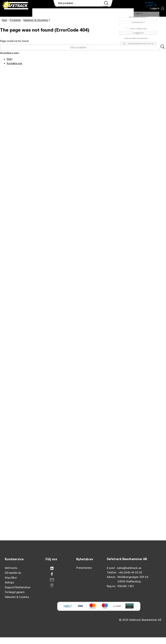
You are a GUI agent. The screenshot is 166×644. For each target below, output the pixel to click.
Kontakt (105, 13)
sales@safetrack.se (129, 568)
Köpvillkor (11, 578)
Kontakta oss (14, 63)
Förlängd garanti (15, 592)
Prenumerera (84, 568)
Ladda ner (124, 13)
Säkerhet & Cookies (17, 597)
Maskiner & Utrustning (36, 20)
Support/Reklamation (18, 587)
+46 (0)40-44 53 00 (130, 573)
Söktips (9, 583)
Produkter (43, 13)
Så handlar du (13, 573)
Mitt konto (11, 568)
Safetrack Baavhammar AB (127, 559)
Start (4, 20)
